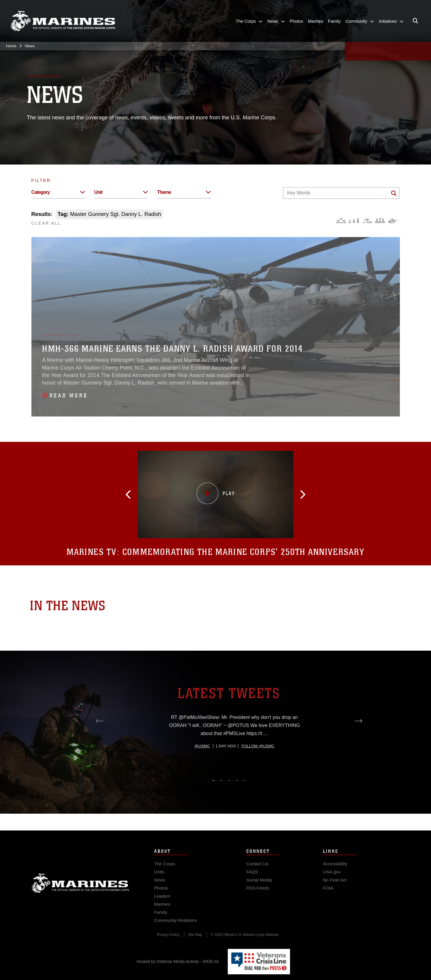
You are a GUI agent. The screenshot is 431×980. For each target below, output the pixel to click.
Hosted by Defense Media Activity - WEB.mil (178, 961)
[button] (135, 494)
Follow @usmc (258, 768)
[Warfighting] (393, 221)
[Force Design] (341, 221)
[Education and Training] (354, 221)
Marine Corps (81, 889)
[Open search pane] (415, 21)
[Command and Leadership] (380, 221)
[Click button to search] (394, 193)
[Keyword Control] (341, 193)
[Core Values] (367, 221)
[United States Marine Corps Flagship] (63, 21)
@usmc (202, 768)
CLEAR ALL (46, 223)
